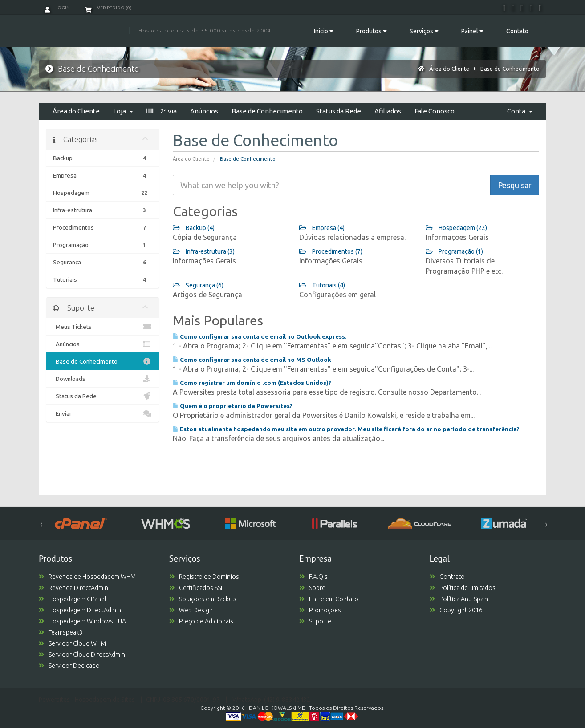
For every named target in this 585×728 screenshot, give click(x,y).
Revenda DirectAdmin (73, 588)
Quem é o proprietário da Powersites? (233, 406)
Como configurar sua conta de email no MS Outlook (252, 360)
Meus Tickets (103, 327)
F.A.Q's (313, 577)
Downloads (103, 379)
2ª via (162, 111)
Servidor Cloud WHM (72, 643)
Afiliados (388, 111)
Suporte (315, 621)
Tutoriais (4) (322, 285)
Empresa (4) (322, 228)
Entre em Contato (329, 599)
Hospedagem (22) (456, 228)
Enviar (103, 413)
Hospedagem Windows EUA (82, 621)
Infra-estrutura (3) (204, 251)
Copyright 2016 (456, 610)
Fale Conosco (435, 111)
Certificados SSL (197, 588)
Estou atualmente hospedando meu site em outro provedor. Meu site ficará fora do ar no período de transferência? (346, 429)
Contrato (447, 577)
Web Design (191, 610)
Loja (123, 111)
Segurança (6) (198, 285)
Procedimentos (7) (331, 251)
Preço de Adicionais (201, 621)
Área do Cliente (449, 69)
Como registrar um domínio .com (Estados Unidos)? (252, 383)
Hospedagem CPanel (72, 599)
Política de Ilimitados (463, 588)
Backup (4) (194, 228)
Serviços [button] (424, 31)
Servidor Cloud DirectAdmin (82, 655)
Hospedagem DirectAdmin (80, 610)
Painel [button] (472, 31)
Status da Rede (339, 111)
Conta (520, 111)
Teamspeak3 (61, 632)
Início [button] (324, 31)
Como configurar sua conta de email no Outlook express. (260, 336)
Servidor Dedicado (69, 666)
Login (57, 8)
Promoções (320, 610)
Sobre (312, 588)
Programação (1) (454, 251)
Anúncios (204, 111)
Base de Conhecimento (510, 69)
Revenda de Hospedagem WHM (87, 577)
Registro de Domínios (204, 577)
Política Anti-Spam (459, 599)
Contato (517, 31)
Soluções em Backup (203, 599)
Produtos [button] (372, 31)
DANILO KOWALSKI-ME (277, 708)
